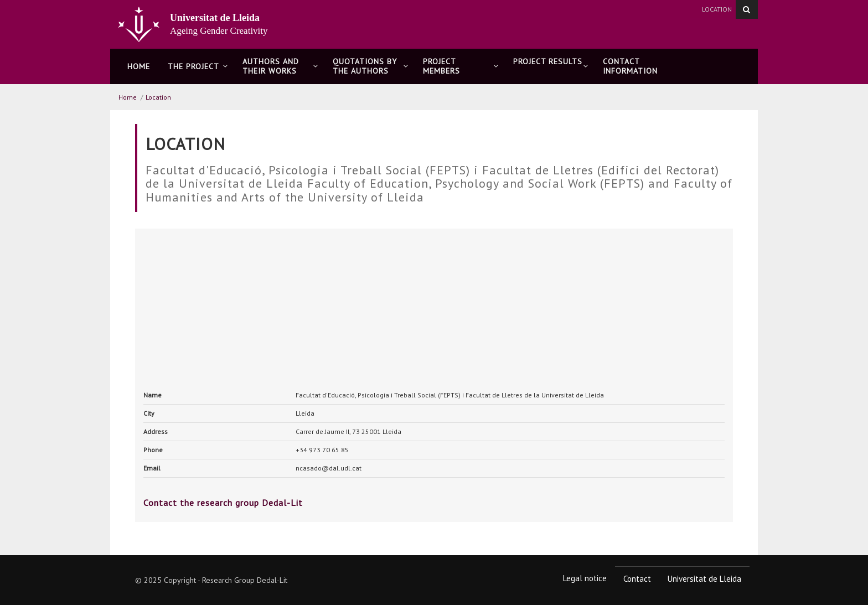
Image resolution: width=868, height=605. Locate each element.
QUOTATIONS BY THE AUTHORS (371, 66)
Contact (637, 579)
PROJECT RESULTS (551, 66)
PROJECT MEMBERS (461, 66)
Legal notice (585, 578)
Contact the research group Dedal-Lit (223, 503)
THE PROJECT (198, 66)
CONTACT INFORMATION (630, 66)
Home (139, 66)
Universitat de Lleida (704, 579)
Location (717, 9)
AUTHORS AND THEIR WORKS (280, 66)
